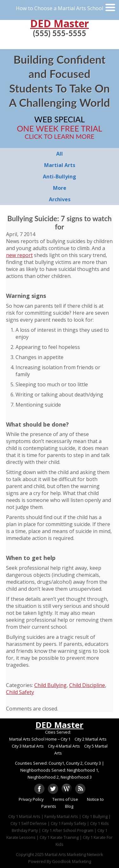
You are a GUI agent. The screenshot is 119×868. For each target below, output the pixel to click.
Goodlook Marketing (72, 861)
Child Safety (20, 692)
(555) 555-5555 (60, 33)
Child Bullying (50, 685)
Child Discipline (87, 685)
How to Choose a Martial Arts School (60, 8)
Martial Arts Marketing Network (74, 854)
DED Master (60, 23)
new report (19, 255)
